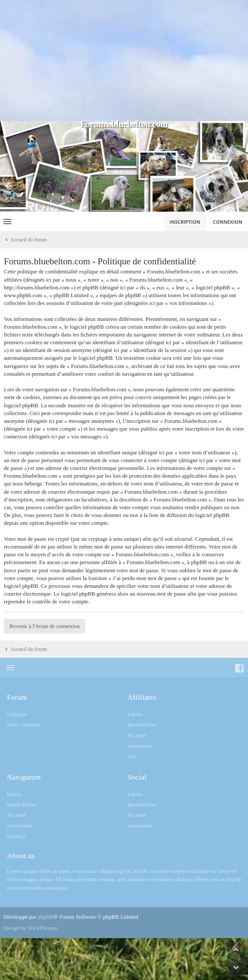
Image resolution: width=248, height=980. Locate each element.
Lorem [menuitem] (135, 714)
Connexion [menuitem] (228, 222)
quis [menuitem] (132, 756)
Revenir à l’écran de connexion (45, 626)
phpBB (46, 917)
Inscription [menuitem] (185, 222)
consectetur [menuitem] (140, 746)
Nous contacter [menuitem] (24, 725)
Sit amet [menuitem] (137, 735)
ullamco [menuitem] (16, 836)
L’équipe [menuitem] (17, 714)
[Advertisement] (124, 60)
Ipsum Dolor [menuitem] (142, 725)
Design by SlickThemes (30, 928)
